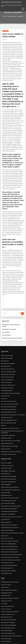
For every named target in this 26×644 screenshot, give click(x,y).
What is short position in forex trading (9, 402)
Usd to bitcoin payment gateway (8, 521)
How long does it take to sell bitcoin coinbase (12, 292)
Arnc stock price (6, 298)
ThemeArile (13, 642)
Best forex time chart (6, 604)
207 (2, 632)
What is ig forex (4, 326)
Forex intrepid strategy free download (10, 357)
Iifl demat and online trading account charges (11, 490)
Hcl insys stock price (5, 563)
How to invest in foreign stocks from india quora (12, 377)
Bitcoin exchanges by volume (7, 581)
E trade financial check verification (9, 470)
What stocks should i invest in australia (9, 516)
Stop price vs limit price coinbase (8, 483)
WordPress (16, 640)
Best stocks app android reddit (8, 370)
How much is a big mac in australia (9, 498)
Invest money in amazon (6, 352)
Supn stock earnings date (7, 344)
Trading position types (6, 380)
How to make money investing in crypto (10, 464)
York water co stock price (7, 426)
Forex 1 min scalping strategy (8, 501)
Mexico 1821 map (5, 627)
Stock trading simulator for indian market (10, 589)
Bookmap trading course (6, 524)
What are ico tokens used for (7, 349)
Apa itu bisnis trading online (7, 586)
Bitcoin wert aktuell (5, 331)
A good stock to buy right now (8, 441)
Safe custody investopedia (7, 612)
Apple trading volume (6, 454)
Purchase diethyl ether (6, 529)
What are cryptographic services (8, 382)
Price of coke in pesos (6, 346)
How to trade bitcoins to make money (9, 449)
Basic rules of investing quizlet (8, 336)
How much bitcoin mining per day (8, 503)
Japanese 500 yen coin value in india (9, 599)
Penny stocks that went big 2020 (8, 602)
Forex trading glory (5, 444)
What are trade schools (6, 571)
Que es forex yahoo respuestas (8, 526)
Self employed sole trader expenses (9, 508)
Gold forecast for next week (8, 295)
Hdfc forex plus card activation (8, 372)
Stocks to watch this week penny (8, 506)
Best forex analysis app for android (9, 566)
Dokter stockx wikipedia (6, 323)
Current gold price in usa (7, 519)
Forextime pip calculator (6, 405)
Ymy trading (4, 558)
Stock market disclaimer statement (9, 553)
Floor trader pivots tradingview (8, 578)
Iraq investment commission (7, 576)
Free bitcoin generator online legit (9, 407)
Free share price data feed (7, 560)
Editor (5, 39)
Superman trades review (7, 321)
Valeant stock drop (5, 434)
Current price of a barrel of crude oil (9, 390)
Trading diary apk (5, 622)
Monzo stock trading (6, 429)
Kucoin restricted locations (7, 625)
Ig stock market (4, 542)
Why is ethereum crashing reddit (8, 467)
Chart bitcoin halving (6, 423)
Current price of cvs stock (7, 495)
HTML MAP (17, 642)
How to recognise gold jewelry (8, 617)
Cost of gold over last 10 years (8, 415)
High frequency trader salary (8, 339)
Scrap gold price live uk (6, 354)
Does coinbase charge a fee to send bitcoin (10, 609)
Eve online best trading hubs (7, 329)
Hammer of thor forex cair (7, 334)
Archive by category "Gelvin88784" (15, 16)
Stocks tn (3, 388)
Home (5, 16)
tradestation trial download (11, 2)
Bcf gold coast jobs (5, 410)
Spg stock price (4, 493)
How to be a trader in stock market (9, 596)
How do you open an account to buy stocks (10, 475)
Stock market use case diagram (8, 436)
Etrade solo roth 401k (6, 400)
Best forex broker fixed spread (8, 439)
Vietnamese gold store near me (8, 375)
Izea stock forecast (5, 452)
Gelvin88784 (5, 31)
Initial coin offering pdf (6, 584)
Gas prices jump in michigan (7, 462)
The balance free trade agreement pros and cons (12, 614)
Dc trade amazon (5, 477)
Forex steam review (5, 550)
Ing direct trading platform (7, 607)
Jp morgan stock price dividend (8, 573)
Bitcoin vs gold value (6, 480)
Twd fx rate (4, 362)
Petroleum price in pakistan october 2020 (11, 304)
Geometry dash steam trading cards (9, 447)
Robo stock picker (6, 301)
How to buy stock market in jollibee (9, 367)
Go (22, 281)
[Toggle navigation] (23, 9)
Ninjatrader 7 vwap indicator (7, 472)
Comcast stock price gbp (6, 488)
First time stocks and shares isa (8, 364)
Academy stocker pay (6, 591)
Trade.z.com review (5, 540)
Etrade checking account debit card (9, 485)
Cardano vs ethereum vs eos (7, 568)
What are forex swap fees (7, 341)
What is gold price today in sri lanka (9, 513)
